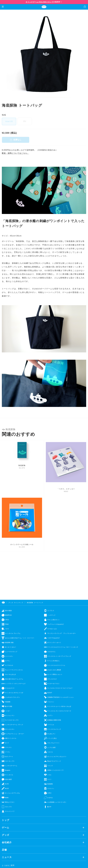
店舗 (4, 850)
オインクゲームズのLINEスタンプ (39, 2)
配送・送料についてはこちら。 (15, 153)
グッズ (6, 835)
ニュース (7, 857)
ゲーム (6, 828)
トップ (6, 820)
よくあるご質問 (8, 865)
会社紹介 (7, 842)
